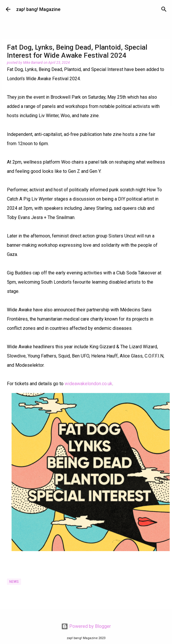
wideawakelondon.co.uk (88, 384)
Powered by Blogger (86, 626)
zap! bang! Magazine (38, 9)
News (14, 582)
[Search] (164, 9)
